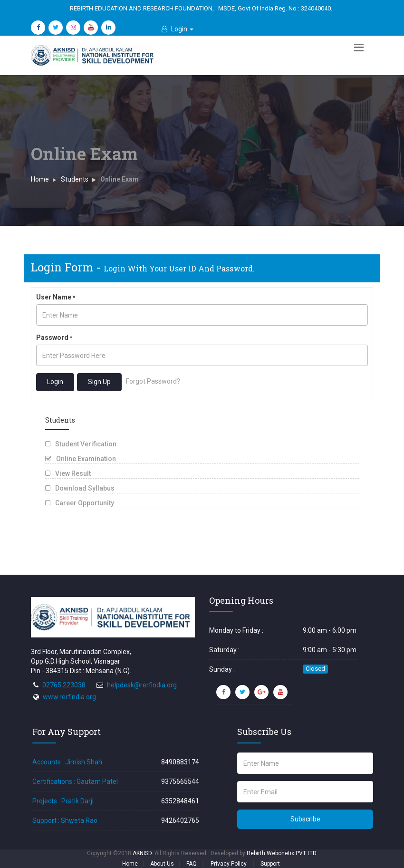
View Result (68, 473)
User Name (56, 297)
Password (54, 338)
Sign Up (99, 382)
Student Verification (81, 444)
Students (75, 179)
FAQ (192, 864)
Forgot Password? (153, 382)
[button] (178, 29)
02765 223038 (64, 685)
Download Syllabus (80, 488)
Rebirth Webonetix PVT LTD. (282, 853)
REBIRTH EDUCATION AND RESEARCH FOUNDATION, (142, 8)
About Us (162, 864)
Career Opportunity (80, 503)
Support (270, 864)
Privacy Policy (229, 864)
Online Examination (81, 459)
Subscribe (305, 819)
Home (40, 179)
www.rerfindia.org (69, 697)
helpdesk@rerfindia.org (142, 685)
